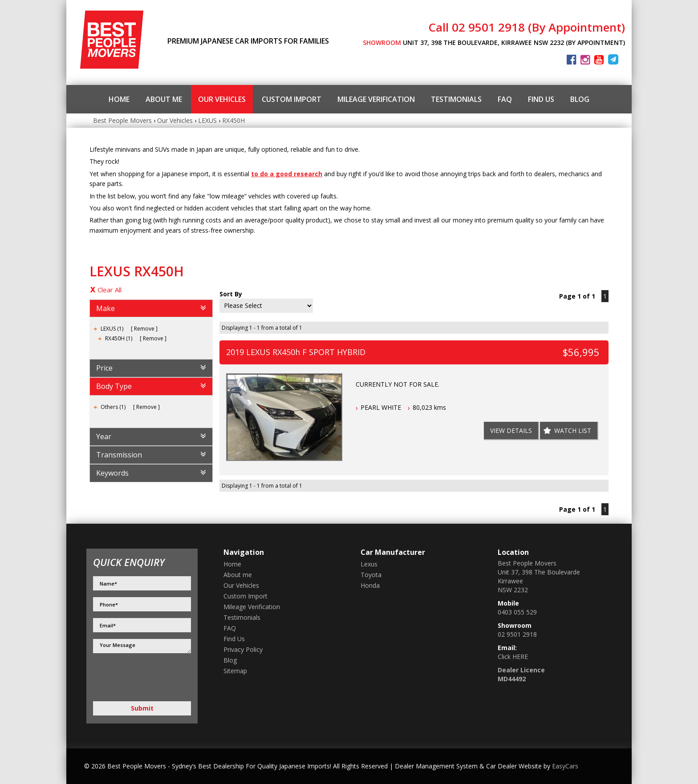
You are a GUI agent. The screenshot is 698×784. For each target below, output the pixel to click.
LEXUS (207, 120)
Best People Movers (122, 120)
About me (164, 99)
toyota (371, 575)
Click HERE (513, 657)
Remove (144, 329)
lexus (369, 564)
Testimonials (456, 99)
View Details (511, 430)
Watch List (573, 430)
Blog (580, 99)
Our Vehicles (222, 99)
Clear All (110, 290)
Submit (142, 708)
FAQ (505, 99)
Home (119, 99)
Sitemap (235, 671)
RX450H (233, 120)
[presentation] (140, 678)
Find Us (541, 99)
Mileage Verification (376, 99)
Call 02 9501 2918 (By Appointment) (527, 27)
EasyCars (565, 766)
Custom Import (292, 99)
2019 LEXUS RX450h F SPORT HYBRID (296, 352)
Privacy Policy (243, 649)
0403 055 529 (517, 612)
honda (370, 585)
